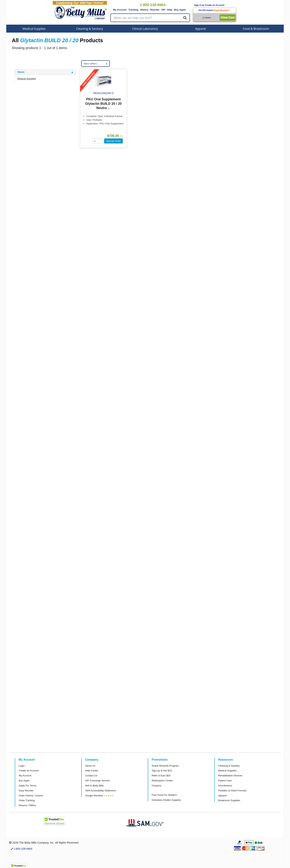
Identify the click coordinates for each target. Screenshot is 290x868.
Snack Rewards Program (165, 766)
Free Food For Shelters (164, 795)
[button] (19, 864)
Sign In (198, 5)
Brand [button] (21, 109)
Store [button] (21, 72)
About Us (90, 766)
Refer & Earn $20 (161, 776)
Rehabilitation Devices (230, 776)
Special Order (113, 141)
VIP (163, 10)
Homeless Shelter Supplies (166, 800)
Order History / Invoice (31, 796)
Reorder (155, 10)
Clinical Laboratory (145, 29)
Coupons (157, 786)
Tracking (133, 10)
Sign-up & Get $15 (162, 771)
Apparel (200, 29)
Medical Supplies (34, 29)
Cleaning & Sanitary (90, 29)
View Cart (228, 17)
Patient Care (225, 781)
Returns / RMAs (27, 805)
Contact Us (91, 776)
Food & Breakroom (256, 29)
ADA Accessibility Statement (101, 791)
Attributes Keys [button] (28, 133)
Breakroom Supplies (229, 800)
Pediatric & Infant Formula (232, 791)
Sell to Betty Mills (95, 786)
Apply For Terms (28, 786)
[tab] (45, 72)
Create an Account (215, 5)
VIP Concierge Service (97, 781)
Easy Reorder (26, 791)
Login (22, 766)
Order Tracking (27, 800)
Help (170, 10)
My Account (120, 10)
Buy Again (180, 10)
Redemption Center (162, 781)
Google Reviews (94, 796)
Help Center (92, 771)
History (144, 10)
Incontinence (225, 786)
